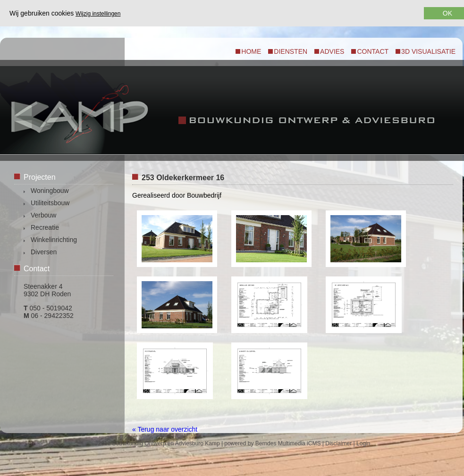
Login (363, 443)
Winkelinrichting (54, 240)
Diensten (291, 51)
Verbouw (43, 215)
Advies (332, 51)
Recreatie (45, 227)
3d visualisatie (428, 51)
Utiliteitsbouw (50, 203)
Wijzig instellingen (98, 14)
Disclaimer (338, 443)
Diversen (44, 252)
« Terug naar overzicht (165, 429)
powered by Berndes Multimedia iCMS (272, 443)
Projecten (40, 177)
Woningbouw (50, 191)
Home (251, 51)
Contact (373, 51)
